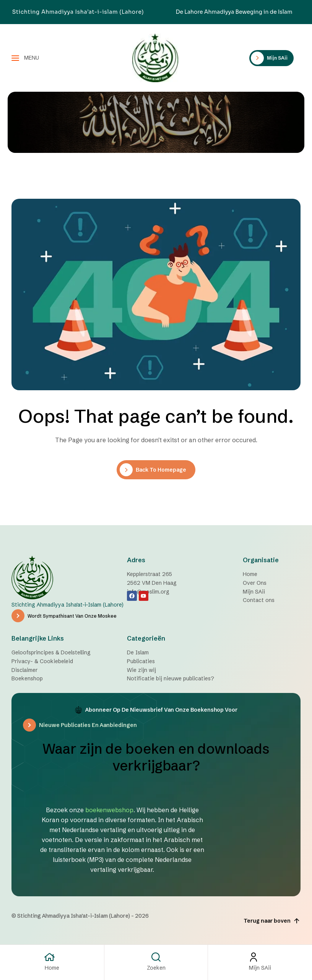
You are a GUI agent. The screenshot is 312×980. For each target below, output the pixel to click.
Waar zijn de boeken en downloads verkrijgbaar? (156, 757)
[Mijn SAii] (260, 957)
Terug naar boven (272, 921)
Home (52, 968)
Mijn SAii (260, 968)
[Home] (52, 957)
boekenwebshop (109, 810)
